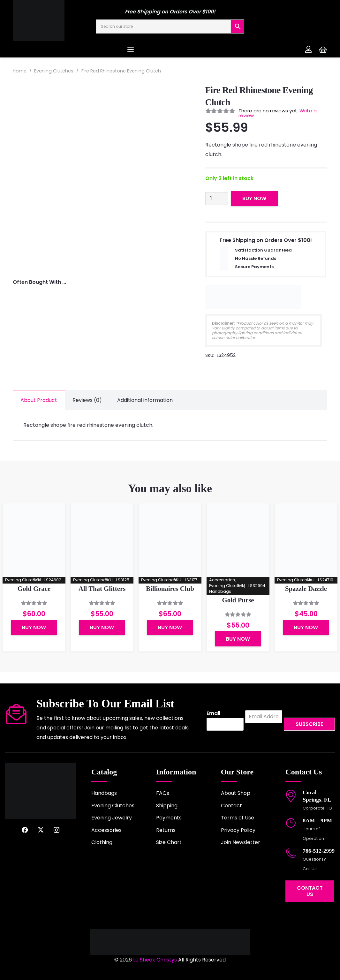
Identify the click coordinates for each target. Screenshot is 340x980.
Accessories (106, 830)
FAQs (163, 793)
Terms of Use (238, 818)
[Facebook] (25, 830)
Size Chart (169, 842)
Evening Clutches (54, 71)
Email (213, 714)
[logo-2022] (54, 21)
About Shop (236, 793)
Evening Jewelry (112, 818)
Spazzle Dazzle (306, 589)
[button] (170, 49)
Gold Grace (34, 589)
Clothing (102, 842)
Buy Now (254, 198)
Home (20, 71)
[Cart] (323, 49)
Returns (166, 830)
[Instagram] (57, 830)
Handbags (104, 793)
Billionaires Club (170, 589)
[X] (41, 830)
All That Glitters (102, 589)
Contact (231, 806)
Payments (169, 818)
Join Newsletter (241, 842)
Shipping (167, 806)
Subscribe (309, 724)
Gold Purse (238, 600)
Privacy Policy (238, 830)
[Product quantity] (217, 199)
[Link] (308, 49)
